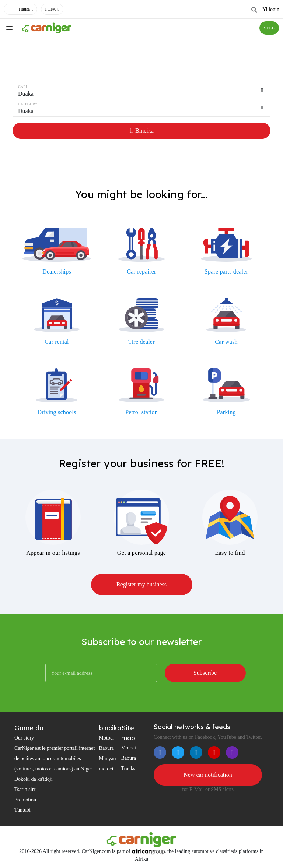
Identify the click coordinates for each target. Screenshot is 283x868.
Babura (106, 748)
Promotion (25, 800)
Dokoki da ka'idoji (34, 779)
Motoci (106, 738)
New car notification (208, 775)
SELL (269, 28)
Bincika (141, 130)
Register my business (141, 584)
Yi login (271, 9)
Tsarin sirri (26, 789)
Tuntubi (22, 810)
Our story (24, 738)
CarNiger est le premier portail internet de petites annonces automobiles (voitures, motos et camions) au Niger (55, 758)
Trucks (128, 768)
